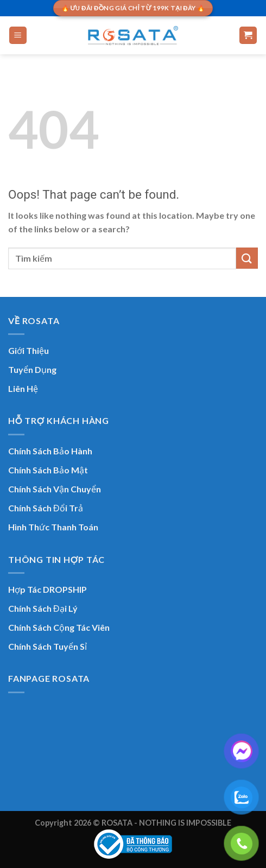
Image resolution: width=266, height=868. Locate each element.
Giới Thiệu (28, 350)
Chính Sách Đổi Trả (46, 508)
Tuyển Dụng (32, 369)
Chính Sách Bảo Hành (50, 451)
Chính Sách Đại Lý (43, 608)
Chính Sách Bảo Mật (48, 470)
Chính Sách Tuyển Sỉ (47, 646)
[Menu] (18, 36)
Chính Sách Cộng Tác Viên (59, 627)
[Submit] (247, 258)
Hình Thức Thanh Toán (53, 527)
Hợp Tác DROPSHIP (47, 589)
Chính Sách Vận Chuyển (55, 489)
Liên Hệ (23, 388)
